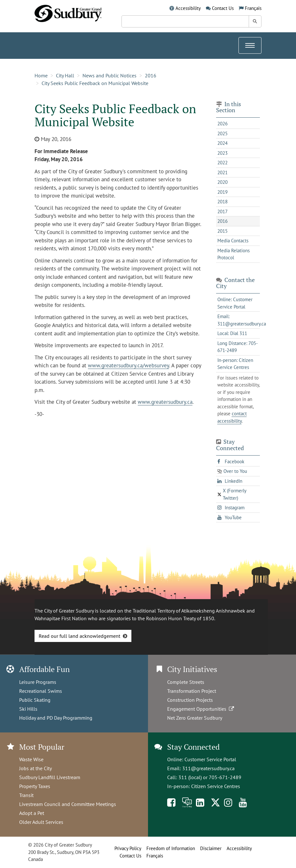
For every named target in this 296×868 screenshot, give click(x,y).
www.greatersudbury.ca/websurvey (129, 365)
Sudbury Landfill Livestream (50, 777)
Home (41, 75)
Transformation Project (192, 691)
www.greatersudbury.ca (165, 402)
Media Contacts (233, 241)
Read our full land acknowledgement (79, 636)
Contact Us (223, 8)
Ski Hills (28, 709)
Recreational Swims (41, 691)
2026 (222, 124)
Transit (26, 795)
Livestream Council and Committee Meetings (68, 804)
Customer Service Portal (210, 759)
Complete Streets (186, 682)
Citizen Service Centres (216, 786)
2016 (151, 75)
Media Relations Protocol (234, 254)
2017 (222, 211)
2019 (222, 192)
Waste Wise (31, 759)
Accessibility (188, 8)
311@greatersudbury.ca (208, 768)
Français (253, 8)
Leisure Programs (38, 682)
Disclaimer (211, 848)
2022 (222, 163)
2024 (222, 143)
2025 (222, 133)
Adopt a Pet (32, 813)
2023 (222, 153)
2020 (222, 182)
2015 (222, 231)
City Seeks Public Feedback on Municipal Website (95, 83)
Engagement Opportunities (201, 709)
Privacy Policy (128, 848)
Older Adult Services (41, 822)
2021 (222, 172)
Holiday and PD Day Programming (56, 718)
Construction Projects (190, 700)
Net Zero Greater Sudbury (195, 718)
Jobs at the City (35, 768)
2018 (222, 202)
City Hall (65, 75)
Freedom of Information (171, 848)
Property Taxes (35, 786)
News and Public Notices (109, 75)
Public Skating (35, 700)
